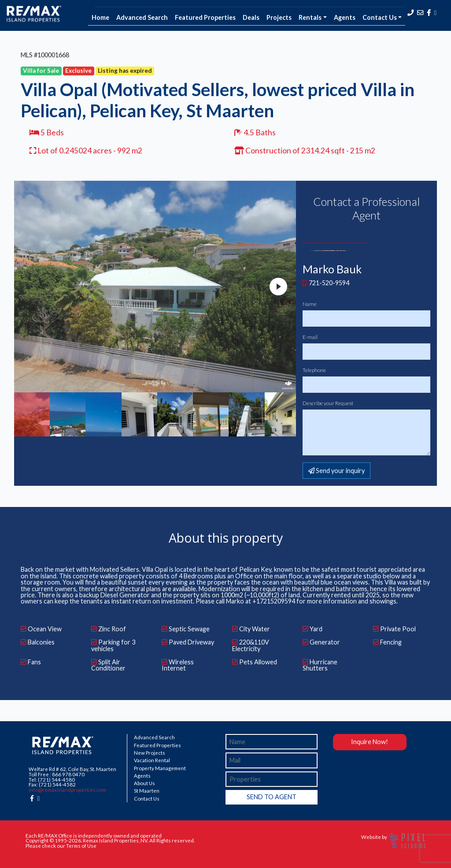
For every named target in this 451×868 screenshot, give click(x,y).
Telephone (314, 370)
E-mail (310, 337)
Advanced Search (142, 17)
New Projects (150, 753)
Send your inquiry (336, 471)
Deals (251, 17)
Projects (279, 17)
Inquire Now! (370, 742)
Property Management (160, 768)
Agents (345, 17)
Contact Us (147, 799)
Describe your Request (328, 403)
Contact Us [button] (380, 17)
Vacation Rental (152, 760)
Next (278, 287)
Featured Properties (205, 17)
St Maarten (147, 791)
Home (100, 17)
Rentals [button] (310, 17)
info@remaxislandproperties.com (67, 790)
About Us (144, 783)
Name (310, 304)
